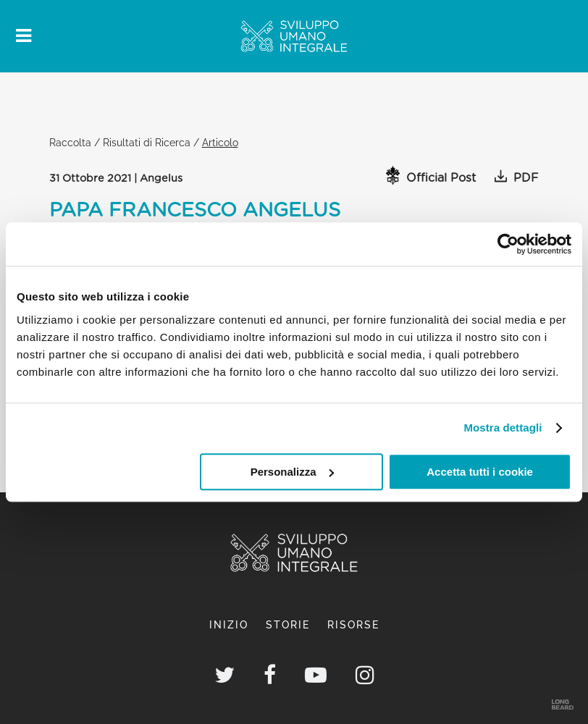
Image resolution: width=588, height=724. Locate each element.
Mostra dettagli (503, 428)
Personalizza (292, 472)
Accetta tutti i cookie (480, 472)
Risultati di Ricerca (147, 142)
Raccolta (70, 142)
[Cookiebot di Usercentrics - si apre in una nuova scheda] (508, 244)
